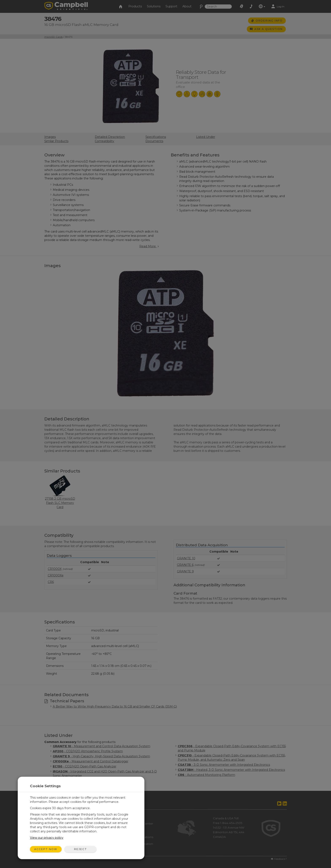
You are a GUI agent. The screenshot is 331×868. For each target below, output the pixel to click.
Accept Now (46, 849)
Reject (81, 849)
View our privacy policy (47, 838)
